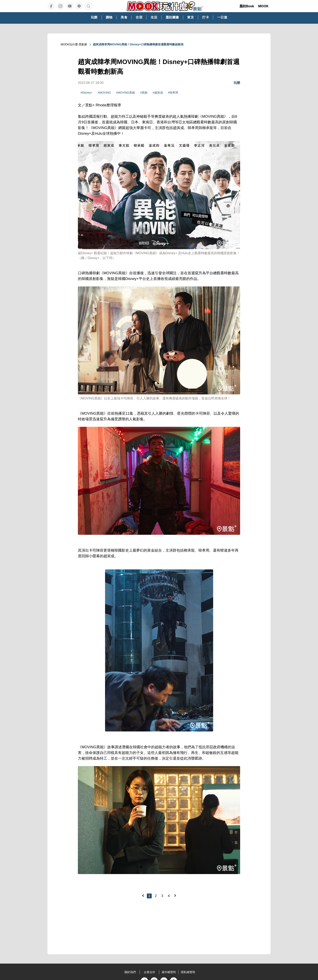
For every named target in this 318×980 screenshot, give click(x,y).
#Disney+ (86, 93)
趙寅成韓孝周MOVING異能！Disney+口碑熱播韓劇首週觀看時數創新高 (138, 44)
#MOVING (104, 93)
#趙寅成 (158, 93)
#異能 (144, 93)
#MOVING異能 (125, 93)
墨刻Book (247, 6)
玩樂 (237, 83)
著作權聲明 (169, 972)
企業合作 (149, 972)
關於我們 (130, 972)
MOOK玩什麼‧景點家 (74, 44)
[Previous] (143, 896)
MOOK (263, 6)
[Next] (175, 896)
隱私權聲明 (188, 972)
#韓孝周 (173, 93)
